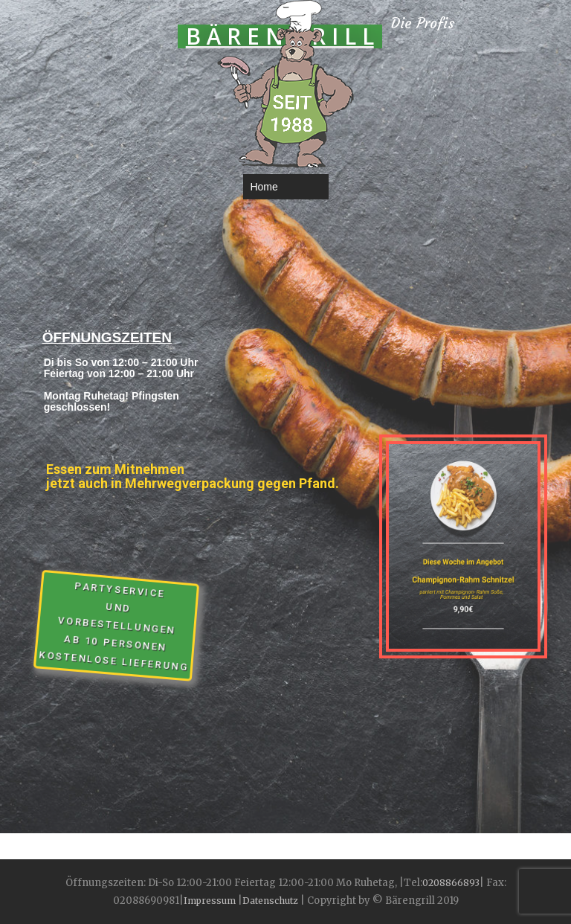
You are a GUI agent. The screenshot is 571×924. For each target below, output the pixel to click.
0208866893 (451, 883)
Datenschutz (270, 901)
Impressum (211, 901)
